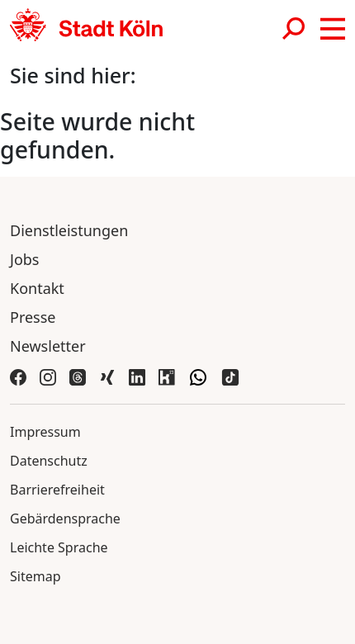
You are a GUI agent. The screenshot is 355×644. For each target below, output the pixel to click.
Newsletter (48, 346)
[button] (333, 29)
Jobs (25, 259)
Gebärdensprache (65, 519)
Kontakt (37, 288)
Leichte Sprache (59, 547)
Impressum (45, 432)
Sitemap (35, 576)
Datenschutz (49, 461)
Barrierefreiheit (57, 490)
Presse (33, 317)
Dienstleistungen (69, 230)
